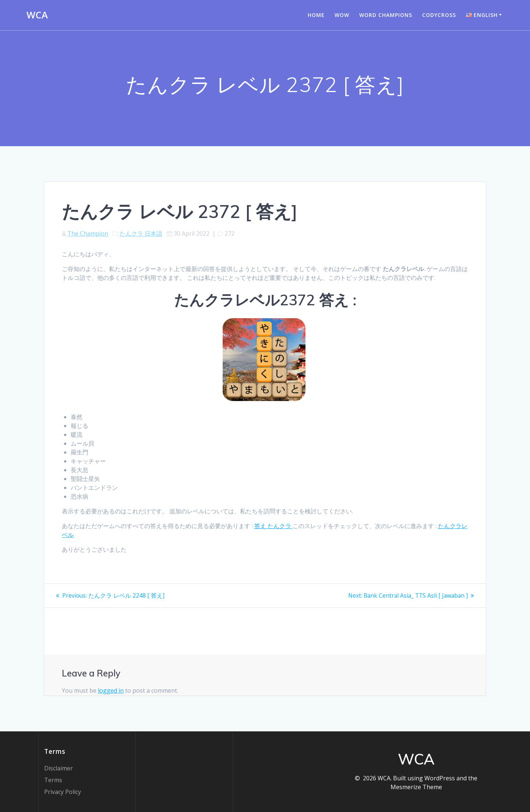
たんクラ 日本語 (141, 233)
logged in (111, 690)
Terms (53, 780)
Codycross (439, 15)
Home (316, 15)
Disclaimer (59, 768)
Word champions (386, 15)
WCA (37, 15)
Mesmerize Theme (416, 787)
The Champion (88, 233)
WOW (342, 15)
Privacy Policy (63, 792)
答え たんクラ (273, 526)
